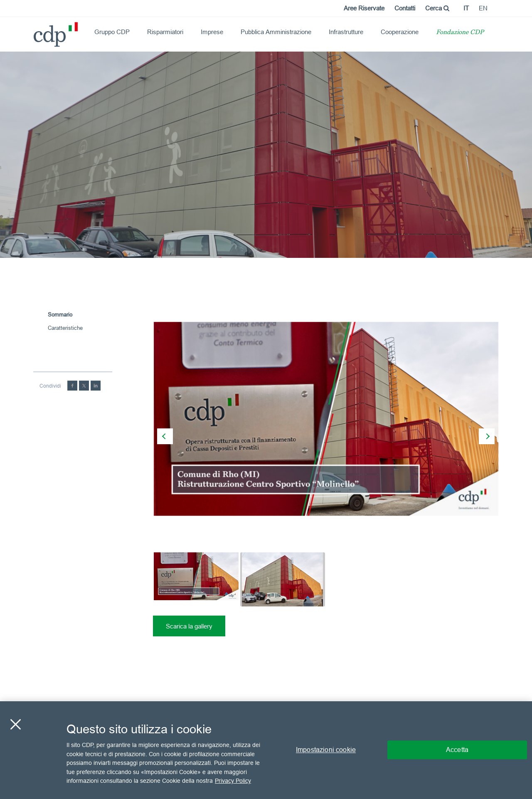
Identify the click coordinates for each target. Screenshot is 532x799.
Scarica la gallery (189, 626)
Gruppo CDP (112, 32)
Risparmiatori (165, 32)
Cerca (437, 8)
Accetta (457, 750)
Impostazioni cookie (326, 750)
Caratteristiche (65, 328)
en (483, 8)
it (466, 8)
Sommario (60, 314)
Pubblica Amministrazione (276, 32)
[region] (266, 750)
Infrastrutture (346, 32)
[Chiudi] (15, 725)
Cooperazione (400, 32)
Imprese (212, 32)
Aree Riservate (364, 8)
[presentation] (165, 436)
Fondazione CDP (460, 33)
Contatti (405, 8)
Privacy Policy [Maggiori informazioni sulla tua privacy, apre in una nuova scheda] (233, 781)
